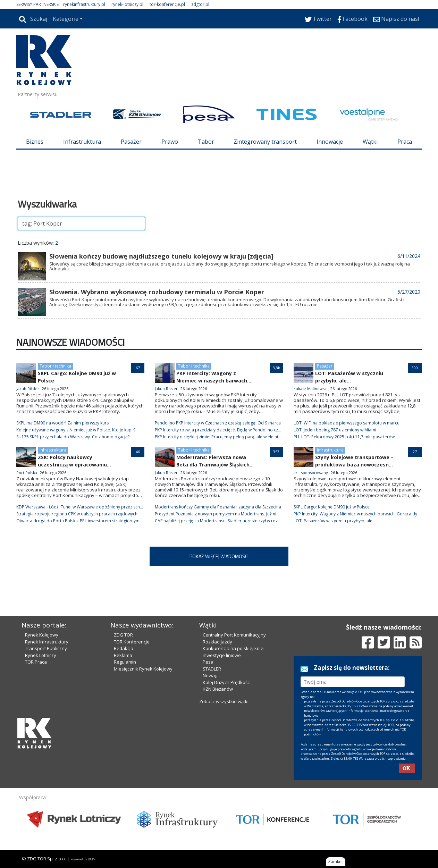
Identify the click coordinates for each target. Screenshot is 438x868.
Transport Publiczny (46, 648)
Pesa (208, 662)
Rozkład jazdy (217, 642)
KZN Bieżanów (218, 689)
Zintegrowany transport (265, 142)
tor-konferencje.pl (167, 4)
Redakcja (124, 648)
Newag (210, 675)
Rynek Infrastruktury (47, 642)
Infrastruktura (82, 142)
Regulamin (125, 662)
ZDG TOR (123, 635)
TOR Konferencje (132, 642)
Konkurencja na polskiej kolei (234, 648)
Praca (405, 142)
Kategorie (66, 19)
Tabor (206, 142)
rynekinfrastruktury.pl (84, 4)
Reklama (123, 655)
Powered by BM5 (83, 859)
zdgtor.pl (200, 4)
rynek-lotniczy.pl (127, 4)
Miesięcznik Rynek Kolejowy (143, 669)
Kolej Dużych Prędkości (227, 682)
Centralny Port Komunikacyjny (234, 635)
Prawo (170, 142)
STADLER (212, 669)
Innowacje (330, 142)
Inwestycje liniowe (222, 655)
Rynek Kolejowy (42, 635)
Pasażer (131, 142)
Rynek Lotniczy (41, 655)
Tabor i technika (55, 366)
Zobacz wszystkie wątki (224, 701)
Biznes (35, 142)
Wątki (370, 142)
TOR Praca (36, 662)
